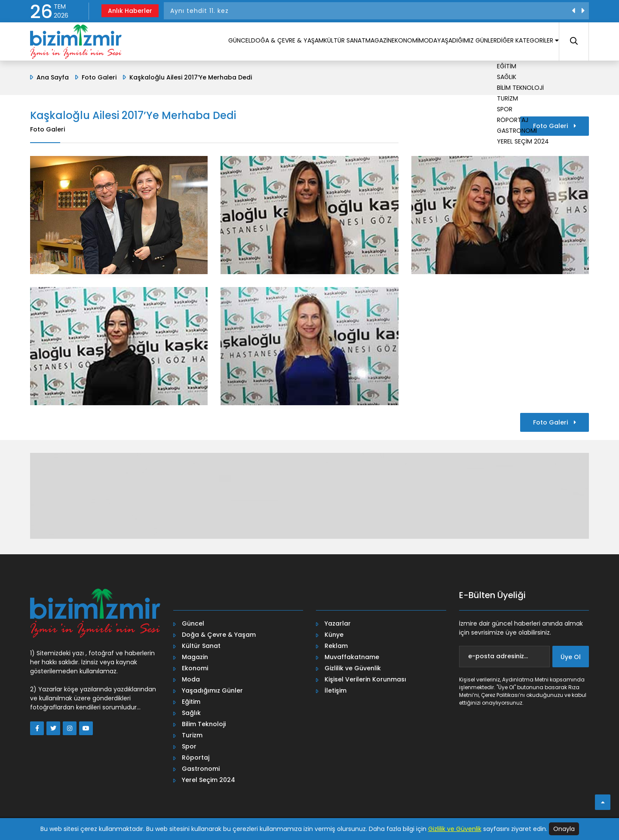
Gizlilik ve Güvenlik (353, 668)
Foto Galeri (99, 77)
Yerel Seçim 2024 (208, 780)
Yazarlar (338, 623)
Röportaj (196, 758)
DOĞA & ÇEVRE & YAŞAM (214, 43)
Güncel (193, 623)
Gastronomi (201, 769)
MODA (395, 43)
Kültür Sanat (201, 646)
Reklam (336, 646)
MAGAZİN (326, 43)
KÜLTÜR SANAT (281, 43)
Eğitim (191, 702)
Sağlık (191, 713)
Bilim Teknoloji (204, 724)
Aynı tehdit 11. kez (199, 11)
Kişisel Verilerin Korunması (365, 679)
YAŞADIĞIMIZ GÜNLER (444, 43)
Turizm (192, 735)
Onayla (564, 829)
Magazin (195, 657)
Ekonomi (195, 668)
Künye (334, 635)
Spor (189, 746)
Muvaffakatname (352, 657)
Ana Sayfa (53, 77)
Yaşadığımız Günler (212, 690)
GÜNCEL (156, 43)
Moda (191, 679)
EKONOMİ (363, 43)
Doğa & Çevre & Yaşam (219, 635)
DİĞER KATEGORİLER (519, 43)
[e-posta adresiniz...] (505, 657)
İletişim (336, 690)
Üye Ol (571, 657)
